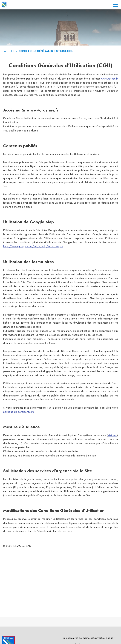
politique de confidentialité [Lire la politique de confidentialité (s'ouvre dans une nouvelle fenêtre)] (19, 412)
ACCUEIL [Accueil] (9, 51)
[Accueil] (4, 5)
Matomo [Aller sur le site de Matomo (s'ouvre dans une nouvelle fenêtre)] (112, 435)
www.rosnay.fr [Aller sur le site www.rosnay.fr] (109, 79)
